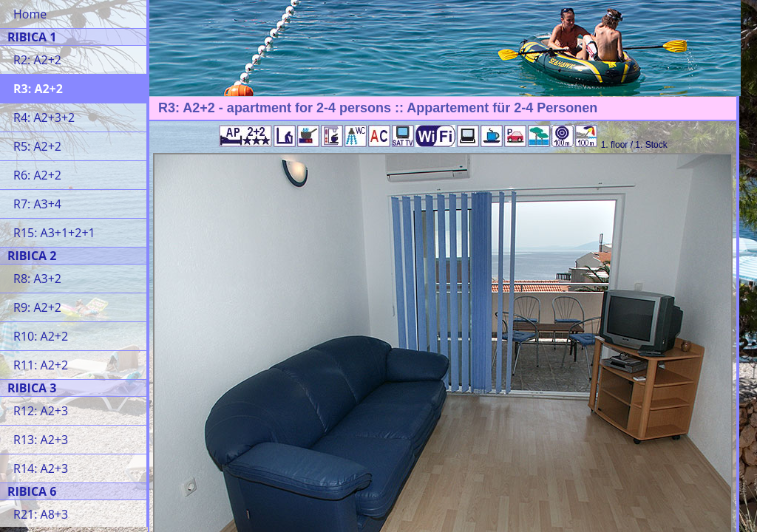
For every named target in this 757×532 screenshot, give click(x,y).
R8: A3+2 (37, 279)
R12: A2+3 (41, 411)
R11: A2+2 (41, 365)
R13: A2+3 (41, 440)
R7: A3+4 (37, 204)
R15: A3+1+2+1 (54, 233)
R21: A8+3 (41, 514)
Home (30, 14)
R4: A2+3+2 (44, 117)
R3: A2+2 (38, 89)
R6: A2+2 (37, 175)
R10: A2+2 (41, 336)
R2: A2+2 (37, 60)
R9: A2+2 (37, 307)
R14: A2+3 (41, 468)
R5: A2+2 (37, 146)
